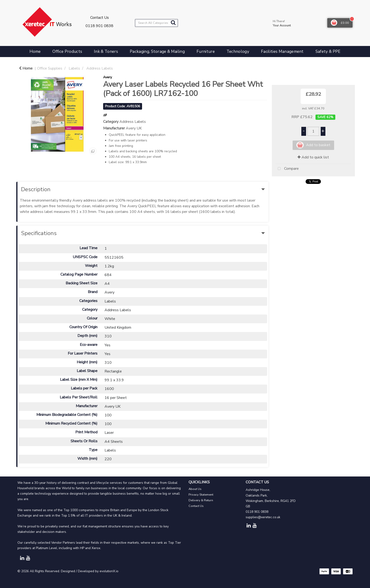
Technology (238, 52)
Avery (107, 77)
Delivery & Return (201, 500)
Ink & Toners (106, 52)
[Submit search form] (173, 23)
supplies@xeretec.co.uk (263, 517)
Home (35, 52)
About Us (195, 489)
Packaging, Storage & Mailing (157, 52)
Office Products (67, 52)
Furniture (206, 52)
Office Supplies (50, 68)
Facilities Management (282, 52)
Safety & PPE (328, 52)
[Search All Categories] (156, 23)
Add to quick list (313, 157)
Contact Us (196, 506)
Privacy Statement (201, 495)
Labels (74, 68)
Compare (287, 169)
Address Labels (100, 68)
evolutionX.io (109, 571)
